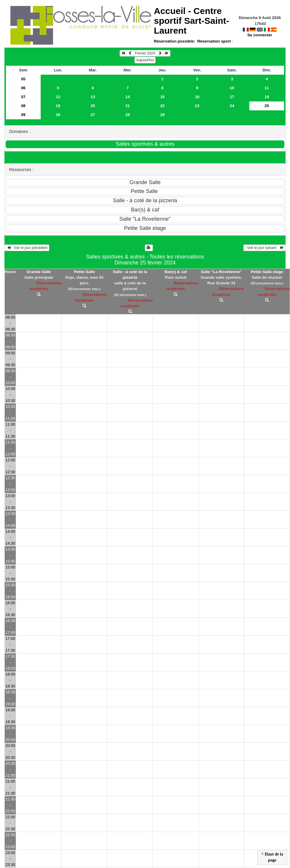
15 (163, 97)
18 (267, 97)
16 (197, 97)
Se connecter (260, 35)
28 (127, 115)
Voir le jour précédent (27, 248)
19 (58, 106)
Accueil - (191, 21)
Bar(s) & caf (176, 272)
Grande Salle (39, 272)
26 (58, 115)
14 (127, 97)
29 (163, 115)
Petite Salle (84, 272)
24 (232, 106)
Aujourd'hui (145, 60)
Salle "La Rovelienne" (221, 272)
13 (93, 97)
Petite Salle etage (267, 272)
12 (58, 97)
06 (23, 88)
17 (232, 97)
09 (23, 115)
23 (197, 106)
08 (23, 106)
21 (127, 106)
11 (267, 88)
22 (163, 106)
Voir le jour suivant (264, 248)
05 (23, 79)
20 (93, 106)
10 (232, 88)
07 (23, 97)
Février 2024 (145, 53)
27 (93, 115)
